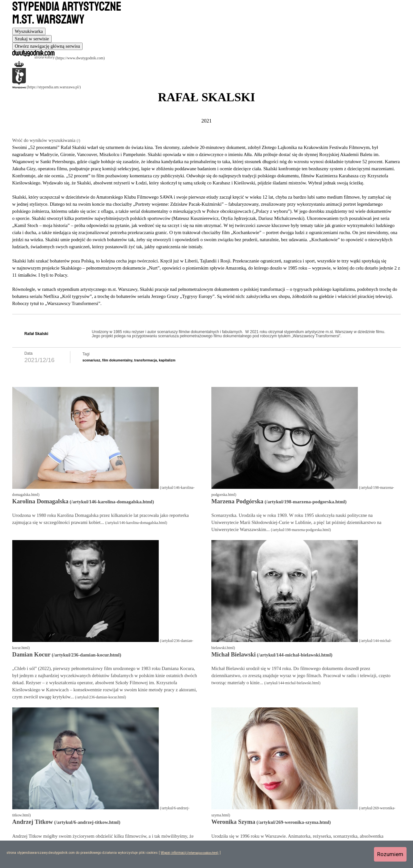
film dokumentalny (117, 360)
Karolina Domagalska (40, 501)
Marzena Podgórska (237, 501)
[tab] (29, 31)
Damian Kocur (31, 654)
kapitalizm (167, 360)
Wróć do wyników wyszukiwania (45, 140)
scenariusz (91, 360)
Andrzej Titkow (33, 822)
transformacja (146, 360)
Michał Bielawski (233, 654)
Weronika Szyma (233, 822)
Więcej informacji (174, 853)
